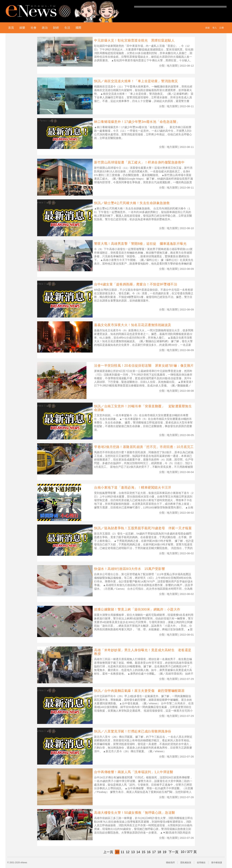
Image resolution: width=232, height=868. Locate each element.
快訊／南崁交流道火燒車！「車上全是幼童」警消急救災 (136, 81)
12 (128, 852)
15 (143, 852)
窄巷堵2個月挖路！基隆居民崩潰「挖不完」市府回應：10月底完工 (144, 447)
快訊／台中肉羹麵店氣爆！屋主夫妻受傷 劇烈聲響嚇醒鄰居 (139, 691)
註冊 (222, 28)
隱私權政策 (186, 863)
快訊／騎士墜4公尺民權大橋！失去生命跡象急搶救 (132, 203)
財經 (56, 28)
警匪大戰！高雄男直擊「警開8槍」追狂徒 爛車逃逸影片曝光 (140, 244)
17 (154, 852)
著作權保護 (217, 863)
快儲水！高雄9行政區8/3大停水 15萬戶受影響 (130, 569)
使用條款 (201, 863)
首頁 (11, 28)
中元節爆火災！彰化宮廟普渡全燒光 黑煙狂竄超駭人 (134, 40)
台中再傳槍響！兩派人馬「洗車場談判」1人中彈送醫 (134, 772)
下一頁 (173, 852)
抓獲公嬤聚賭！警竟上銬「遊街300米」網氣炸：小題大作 (137, 609)
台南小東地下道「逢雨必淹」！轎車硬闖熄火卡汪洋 (133, 488)
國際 (78, 28)
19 (164, 852)
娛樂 (22, 28)
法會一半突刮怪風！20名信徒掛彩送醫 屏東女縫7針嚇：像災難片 (144, 366)
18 (159, 852)
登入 (215, 28)
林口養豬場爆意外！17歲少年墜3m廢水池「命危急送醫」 (137, 122)
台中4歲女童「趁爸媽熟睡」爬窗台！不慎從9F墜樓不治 (136, 284)
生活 (67, 28)
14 (138, 852)
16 (149, 852)
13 (133, 852)
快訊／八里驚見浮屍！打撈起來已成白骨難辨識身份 (133, 731)
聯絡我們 (170, 863)
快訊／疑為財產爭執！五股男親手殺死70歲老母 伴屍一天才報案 (143, 528)
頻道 (208, 28)
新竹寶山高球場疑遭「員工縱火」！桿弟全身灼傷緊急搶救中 (139, 162)
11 (122, 852)
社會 (34, 28)
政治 (45, 28)
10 (117, 852)
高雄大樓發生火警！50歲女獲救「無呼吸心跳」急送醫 (135, 813)
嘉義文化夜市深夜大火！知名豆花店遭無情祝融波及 (133, 325)
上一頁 (108, 852)
